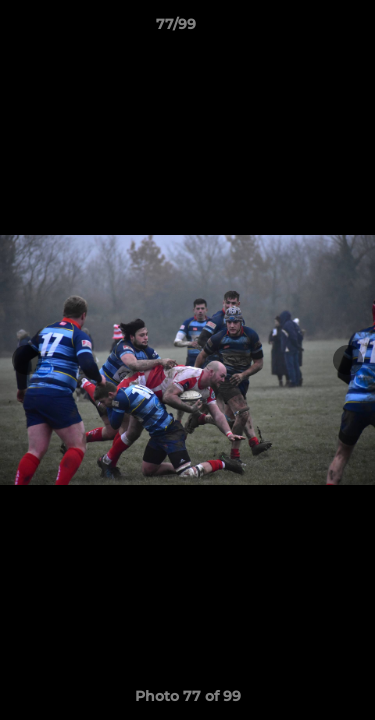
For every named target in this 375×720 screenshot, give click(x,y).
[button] (303, 29)
